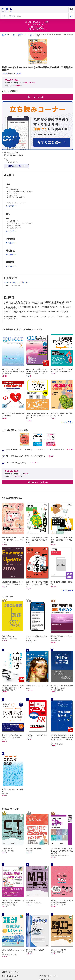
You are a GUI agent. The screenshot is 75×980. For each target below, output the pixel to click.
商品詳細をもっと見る (15, 166)
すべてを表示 (66, 422)
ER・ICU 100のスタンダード (18, 463)
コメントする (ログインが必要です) (16, 282)
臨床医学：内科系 (22, 35)
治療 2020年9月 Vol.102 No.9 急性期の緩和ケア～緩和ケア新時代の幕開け (35, 451)
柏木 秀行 (5, 74)
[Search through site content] (35, 16)
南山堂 (19, 74)
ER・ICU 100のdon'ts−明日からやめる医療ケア (26, 456)
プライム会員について (10, 976)
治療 (31, 35)
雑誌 (14, 35)
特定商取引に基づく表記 (48, 976)
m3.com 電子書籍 (5, 35)
